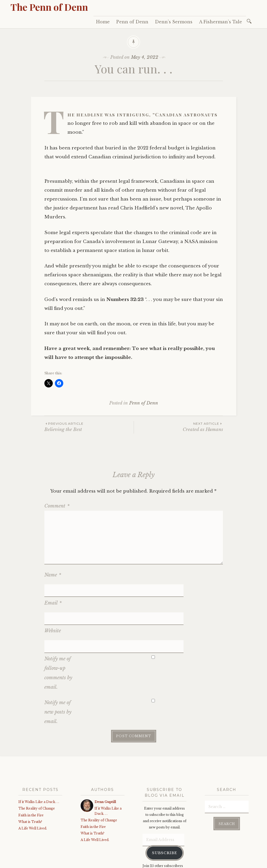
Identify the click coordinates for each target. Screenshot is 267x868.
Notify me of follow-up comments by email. (58, 635)
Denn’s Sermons (174, 22)
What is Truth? (30, 784)
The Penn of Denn (49, 7)
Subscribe (165, 815)
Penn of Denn (132, 22)
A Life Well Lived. (33, 790)
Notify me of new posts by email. (58, 674)
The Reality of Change (37, 770)
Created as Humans (178, 427)
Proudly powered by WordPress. (42, 862)
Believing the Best (89, 427)
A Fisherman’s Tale (221, 22)
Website (53, 606)
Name (53, 575)
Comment (57, 506)
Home (103, 22)
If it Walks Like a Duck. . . (39, 764)
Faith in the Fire (31, 777)
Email (53, 590)
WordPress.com (129, 862)
